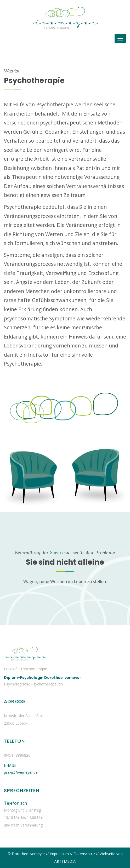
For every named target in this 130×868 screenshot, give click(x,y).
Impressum (59, 854)
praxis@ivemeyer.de (21, 772)
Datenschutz (84, 854)
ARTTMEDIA (65, 861)
